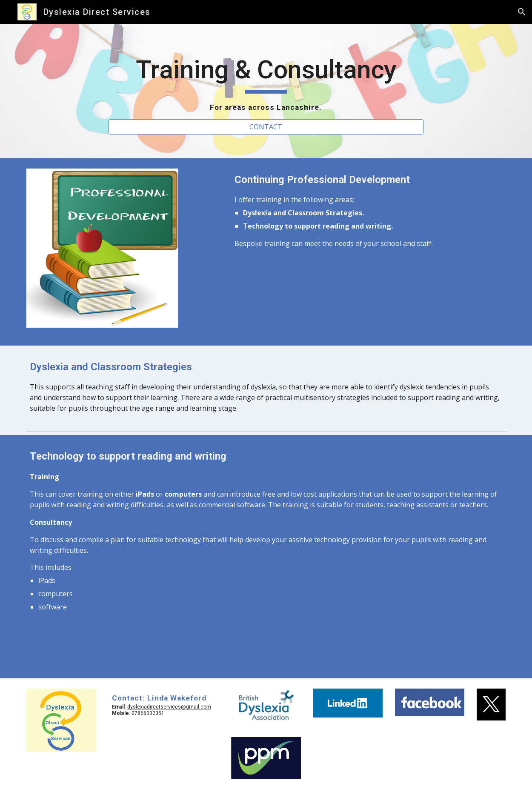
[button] (522, 12)
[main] (266, 83)
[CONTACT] (266, 127)
